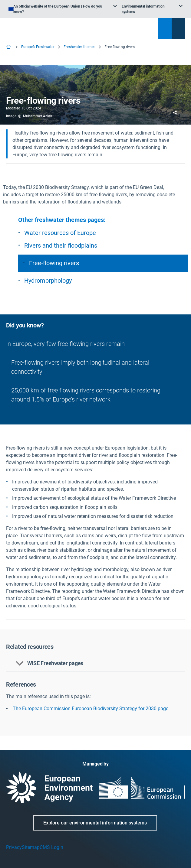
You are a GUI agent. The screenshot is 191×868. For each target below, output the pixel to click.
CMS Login (51, 847)
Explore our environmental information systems (95, 823)
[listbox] (63, 9)
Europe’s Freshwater (38, 47)
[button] (95, 663)
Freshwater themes (79, 47)
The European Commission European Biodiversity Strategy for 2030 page (91, 709)
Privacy (14, 847)
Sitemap (31, 847)
